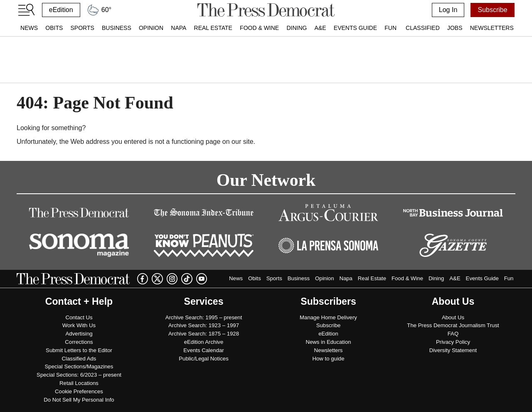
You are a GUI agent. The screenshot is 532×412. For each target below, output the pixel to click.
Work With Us (79, 325)
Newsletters (492, 28)
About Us (453, 317)
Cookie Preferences (79, 391)
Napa (179, 28)
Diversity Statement (453, 350)
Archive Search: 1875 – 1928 (204, 334)
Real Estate (213, 28)
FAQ (453, 334)
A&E (320, 28)
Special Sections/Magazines (79, 366)
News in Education (328, 342)
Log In (448, 10)
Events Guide (355, 28)
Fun (390, 28)
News (29, 28)
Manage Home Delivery (328, 317)
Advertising (79, 334)
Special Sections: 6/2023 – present (79, 375)
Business (117, 28)
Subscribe (492, 10)
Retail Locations (79, 383)
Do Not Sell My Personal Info (79, 400)
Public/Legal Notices (204, 359)
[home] (266, 10)
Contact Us (79, 317)
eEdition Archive (204, 342)
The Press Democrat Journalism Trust (453, 325)
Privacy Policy (453, 342)
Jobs (455, 28)
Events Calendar (204, 350)
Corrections (79, 342)
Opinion (151, 28)
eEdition (61, 10)
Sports (82, 28)
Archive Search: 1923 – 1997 (204, 325)
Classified (423, 28)
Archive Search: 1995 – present (204, 317)
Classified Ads (79, 359)
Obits (54, 28)
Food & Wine (259, 28)
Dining (297, 28)
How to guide (329, 359)
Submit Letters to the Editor (79, 350)
